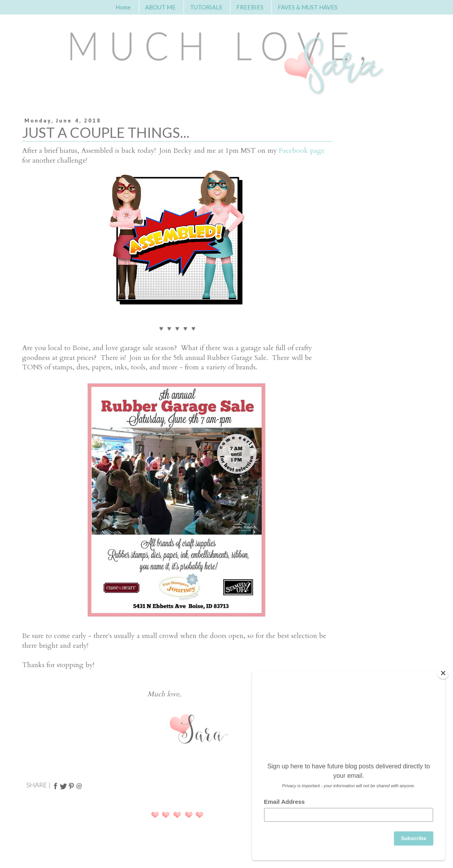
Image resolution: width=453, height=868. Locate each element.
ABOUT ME (160, 7)
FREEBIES (250, 7)
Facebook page (302, 151)
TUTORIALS (206, 7)
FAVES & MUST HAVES (308, 7)
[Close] (443, 673)
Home (123, 7)
